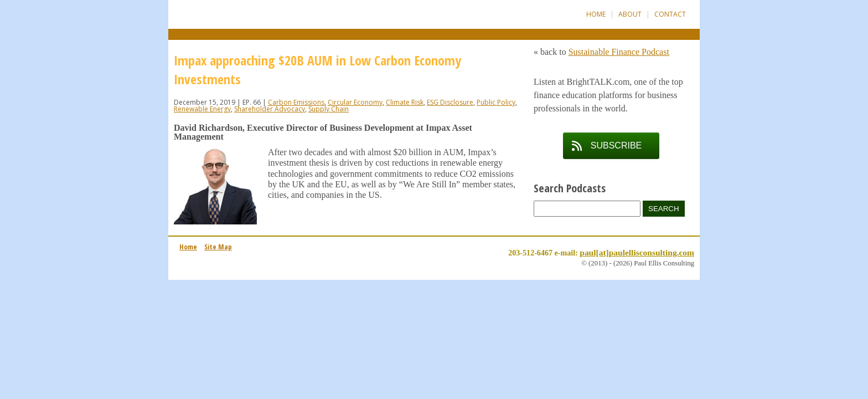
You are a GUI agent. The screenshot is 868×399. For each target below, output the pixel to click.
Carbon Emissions (296, 102)
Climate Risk (405, 102)
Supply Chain (329, 109)
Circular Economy (355, 102)
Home (596, 14)
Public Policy (496, 102)
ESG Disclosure (450, 102)
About (630, 14)
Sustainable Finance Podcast (619, 52)
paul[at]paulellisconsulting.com (637, 252)
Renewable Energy (202, 109)
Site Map (218, 247)
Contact (670, 14)
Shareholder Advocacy (270, 109)
